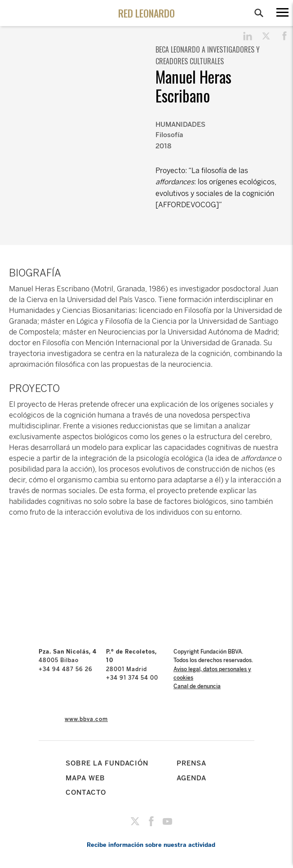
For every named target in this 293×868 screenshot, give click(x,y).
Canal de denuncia (197, 686)
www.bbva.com (86, 719)
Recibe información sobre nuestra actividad (151, 845)
